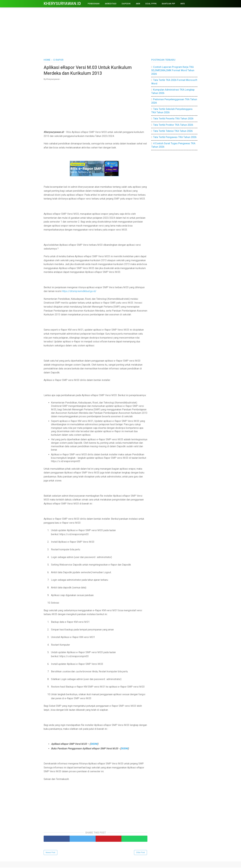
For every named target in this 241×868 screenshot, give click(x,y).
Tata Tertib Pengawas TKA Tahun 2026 (175, 137)
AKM (138, 4)
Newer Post (50, 853)
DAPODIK (126, 4)
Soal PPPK (151, 4)
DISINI (94, 744)
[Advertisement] (120, 32)
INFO (183, 4)
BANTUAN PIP (169, 4)
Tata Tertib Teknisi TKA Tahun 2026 (173, 131)
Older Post (140, 853)
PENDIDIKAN (94, 4)
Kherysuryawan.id (62, 4)
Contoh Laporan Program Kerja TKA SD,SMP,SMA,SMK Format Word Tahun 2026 (173, 70)
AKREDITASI (111, 4)
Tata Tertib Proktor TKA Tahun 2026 (173, 125)
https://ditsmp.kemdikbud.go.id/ (79, 292)
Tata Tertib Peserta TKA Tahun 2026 (173, 119)
